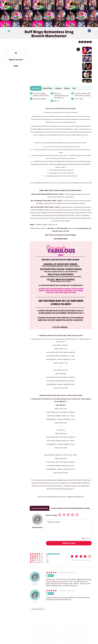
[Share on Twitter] (82, 42)
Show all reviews (38, 614)
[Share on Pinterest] (85, 42)
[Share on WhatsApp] (88, 42)
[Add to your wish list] (78, 49)
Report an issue (16, 60)
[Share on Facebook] (80, 42)
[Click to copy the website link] (91, 42)
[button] (47, 559)
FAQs (16, 66)
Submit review (69, 548)
